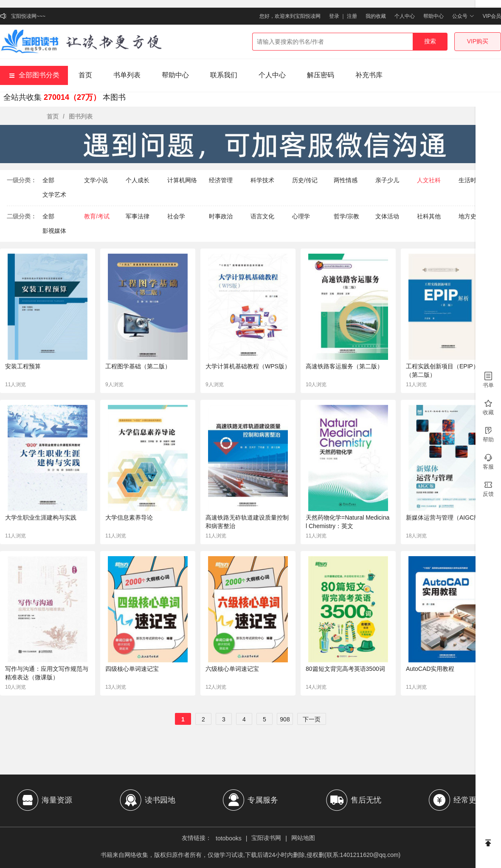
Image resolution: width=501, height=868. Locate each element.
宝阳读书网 (266, 838)
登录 (334, 16)
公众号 (463, 16)
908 (285, 719)
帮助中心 (433, 16)
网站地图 (303, 838)
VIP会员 (492, 16)
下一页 (312, 719)
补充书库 (369, 75)
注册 (352, 16)
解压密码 (321, 75)
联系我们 (224, 75)
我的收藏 (376, 16)
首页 (85, 75)
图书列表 (81, 116)
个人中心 (405, 16)
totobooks (229, 838)
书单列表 (127, 75)
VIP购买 (478, 41)
